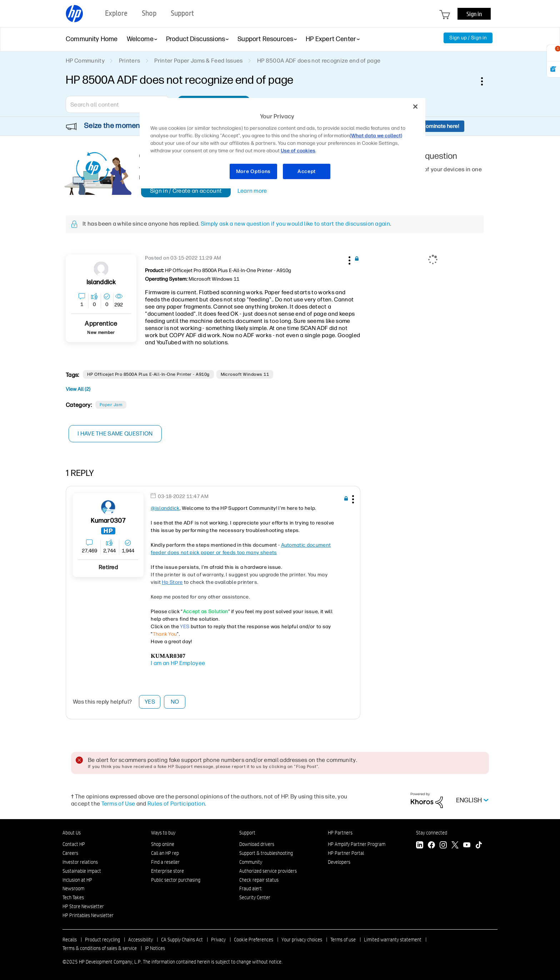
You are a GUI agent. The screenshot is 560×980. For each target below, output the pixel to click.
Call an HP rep (165, 853)
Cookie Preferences (254, 940)
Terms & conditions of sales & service (100, 948)
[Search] (117, 104)
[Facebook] (431, 846)
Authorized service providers (268, 871)
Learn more (252, 191)
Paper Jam (111, 405)
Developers (339, 862)
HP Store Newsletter (83, 906)
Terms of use (343, 940)
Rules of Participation (176, 804)
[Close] (415, 107)
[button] (349, 259)
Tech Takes (73, 897)
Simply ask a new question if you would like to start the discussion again (295, 224)
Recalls (70, 940)
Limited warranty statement (393, 940)
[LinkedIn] (420, 846)
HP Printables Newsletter (88, 915)
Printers (130, 61)
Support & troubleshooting (266, 853)
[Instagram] (443, 846)
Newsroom (73, 888)
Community (251, 862)
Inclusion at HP (77, 880)
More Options (253, 171)
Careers (70, 853)
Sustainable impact (82, 871)
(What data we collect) (376, 136)
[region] (282, 143)
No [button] (175, 702)
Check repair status (259, 880)
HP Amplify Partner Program (357, 844)
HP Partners (340, 833)
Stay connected (432, 833)
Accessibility (141, 940)
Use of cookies (298, 151)
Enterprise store (167, 871)
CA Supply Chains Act (182, 940)
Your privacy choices (302, 940)
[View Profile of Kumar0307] (108, 521)
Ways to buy (163, 833)
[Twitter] (455, 846)
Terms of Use (118, 804)
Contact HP (74, 844)
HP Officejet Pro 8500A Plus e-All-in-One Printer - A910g (148, 374)
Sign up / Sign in (468, 38)
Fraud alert (251, 888)
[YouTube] (467, 846)
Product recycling (102, 940)
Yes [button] (150, 702)
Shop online (163, 844)
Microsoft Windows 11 (245, 374)
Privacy (218, 940)
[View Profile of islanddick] (101, 282)
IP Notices (155, 948)
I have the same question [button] (116, 434)
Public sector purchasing (176, 880)
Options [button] (486, 81)
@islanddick (165, 508)
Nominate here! (441, 126)
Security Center (255, 897)
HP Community (85, 61)
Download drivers (257, 844)
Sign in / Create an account (186, 191)
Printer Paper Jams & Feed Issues (198, 61)
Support (247, 833)
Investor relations (80, 862)
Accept (307, 171)
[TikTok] (479, 846)
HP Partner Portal (346, 853)
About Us (72, 833)
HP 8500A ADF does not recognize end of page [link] (319, 61)
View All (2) (78, 389)
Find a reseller (165, 862)
